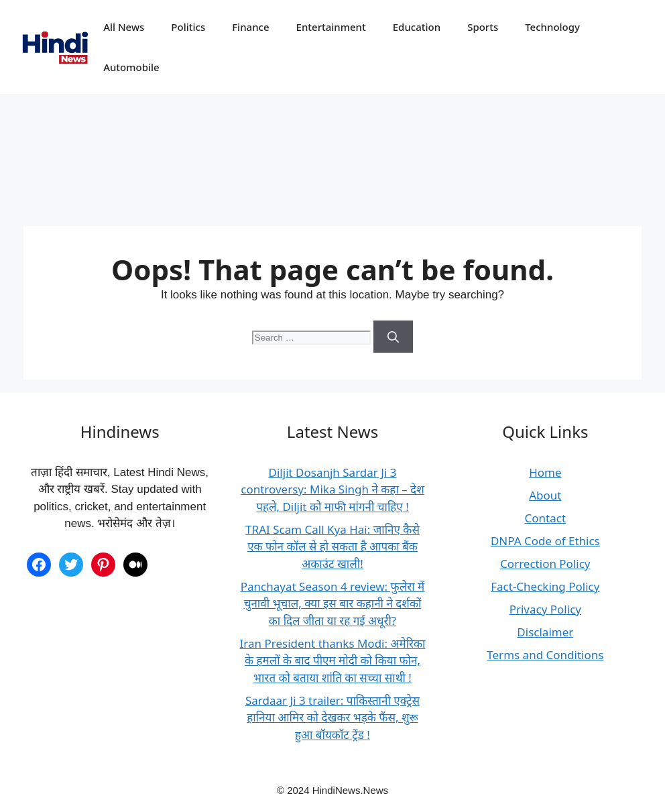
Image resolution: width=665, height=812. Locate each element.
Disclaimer (545, 632)
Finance (250, 27)
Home (545, 472)
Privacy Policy (545, 609)
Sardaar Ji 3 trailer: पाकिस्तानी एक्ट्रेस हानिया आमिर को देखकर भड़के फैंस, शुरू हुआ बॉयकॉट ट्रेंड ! (332, 717)
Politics (188, 27)
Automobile (131, 67)
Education (417, 27)
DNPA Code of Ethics (545, 541)
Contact (546, 518)
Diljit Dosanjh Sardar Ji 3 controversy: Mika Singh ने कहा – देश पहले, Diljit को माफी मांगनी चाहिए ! (332, 489)
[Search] (393, 337)
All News (124, 27)
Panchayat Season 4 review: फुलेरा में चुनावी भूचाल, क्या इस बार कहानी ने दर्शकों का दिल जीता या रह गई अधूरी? (332, 603)
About (545, 495)
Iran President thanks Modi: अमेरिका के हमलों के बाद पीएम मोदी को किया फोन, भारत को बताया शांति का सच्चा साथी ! (333, 660)
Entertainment (331, 27)
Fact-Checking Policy (545, 586)
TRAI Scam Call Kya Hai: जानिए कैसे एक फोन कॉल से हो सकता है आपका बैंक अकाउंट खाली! (332, 546)
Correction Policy (545, 564)
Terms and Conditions (545, 655)
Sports (483, 27)
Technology (552, 27)
